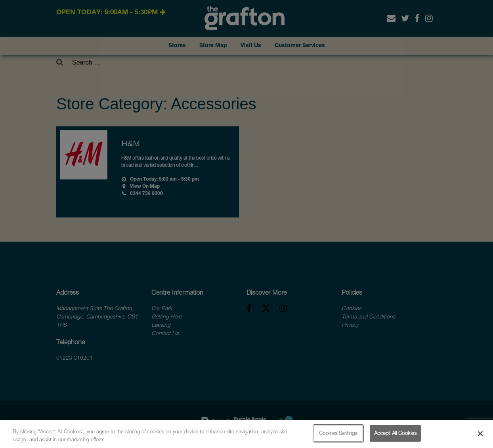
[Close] (480, 433)
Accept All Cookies (395, 433)
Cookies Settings (338, 433)
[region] (246, 434)
